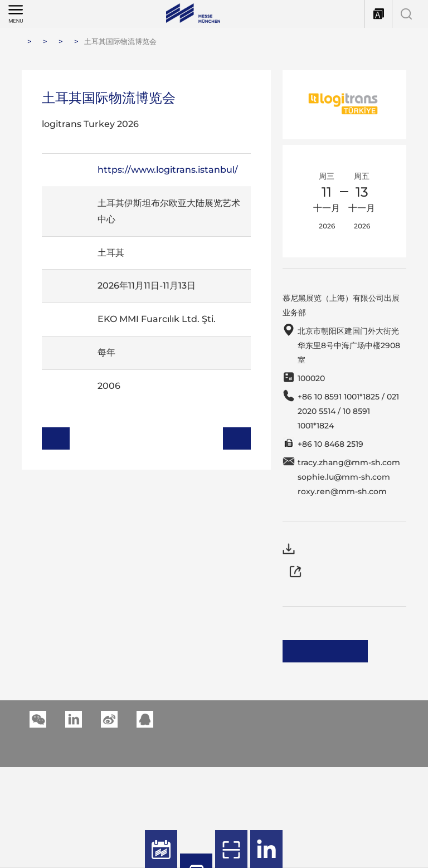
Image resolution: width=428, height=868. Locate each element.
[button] (74, 696)
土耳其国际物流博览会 (120, 41)
